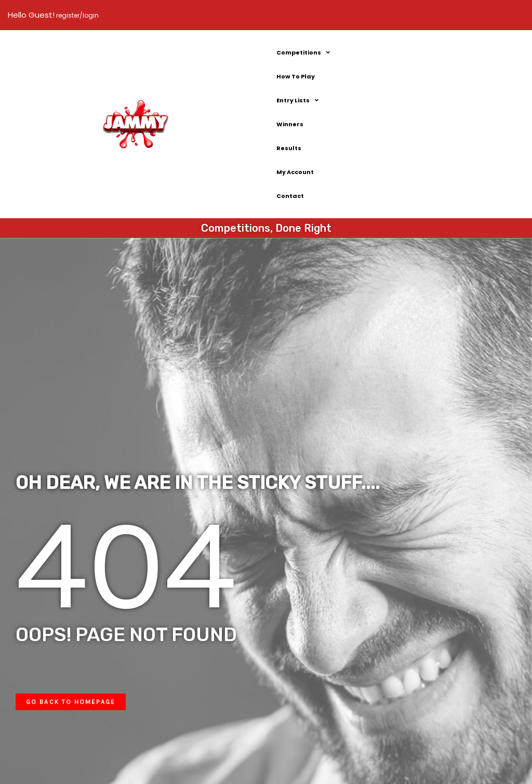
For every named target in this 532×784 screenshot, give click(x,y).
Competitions (303, 52)
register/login (77, 15)
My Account (295, 172)
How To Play (296, 76)
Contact (290, 196)
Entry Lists (297, 100)
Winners (290, 124)
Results (289, 148)
